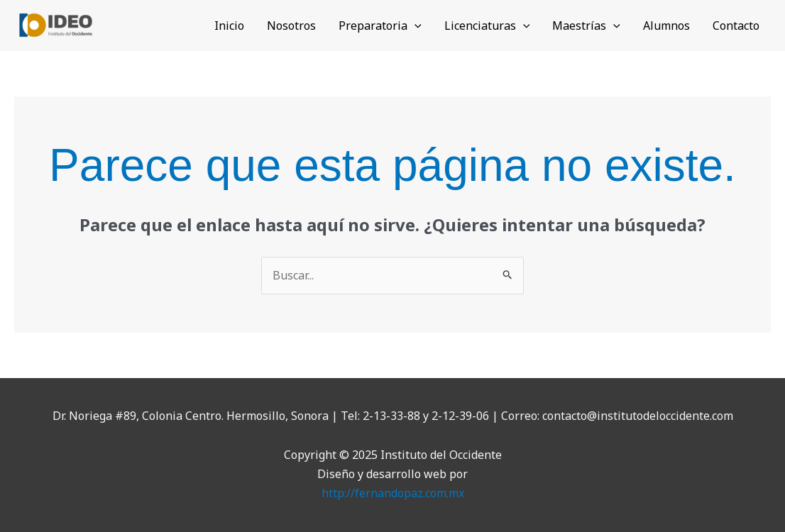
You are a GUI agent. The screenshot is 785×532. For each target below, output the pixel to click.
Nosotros (291, 26)
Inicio (229, 26)
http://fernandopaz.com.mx (393, 493)
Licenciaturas (487, 26)
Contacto (736, 26)
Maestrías (586, 26)
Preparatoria (380, 26)
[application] (415, 26)
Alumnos (666, 26)
